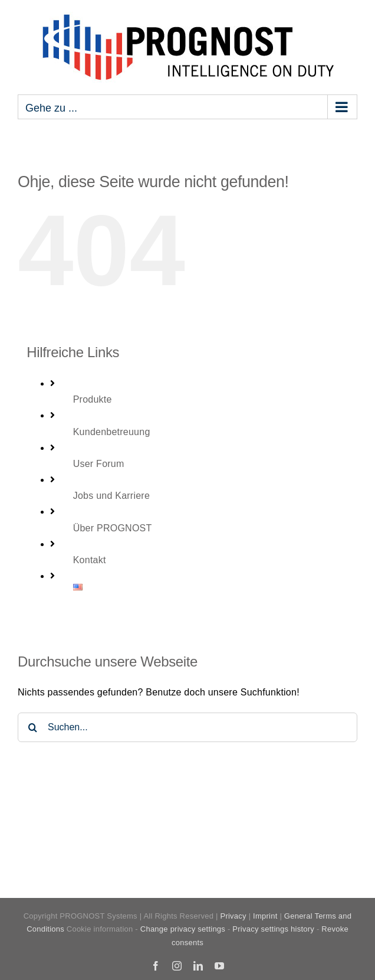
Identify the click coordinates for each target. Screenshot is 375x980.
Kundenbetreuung (112, 432)
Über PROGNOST (113, 528)
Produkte (93, 399)
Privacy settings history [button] (273, 929)
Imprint (265, 916)
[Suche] (32, 727)
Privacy (233, 916)
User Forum (99, 464)
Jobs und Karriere (111, 496)
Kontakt (90, 560)
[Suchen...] (187, 727)
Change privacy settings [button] (183, 929)
